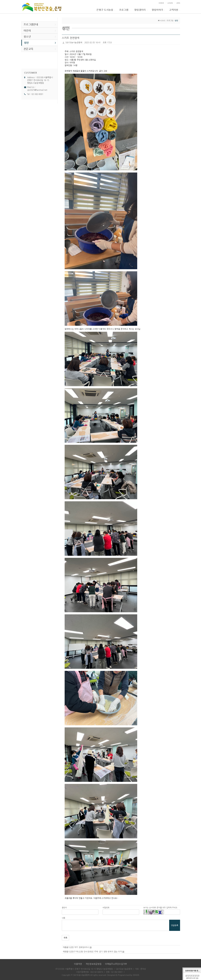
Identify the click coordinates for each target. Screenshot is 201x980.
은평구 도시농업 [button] (106, 10)
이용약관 (78, 964)
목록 (65, 938)
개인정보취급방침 (94, 964)
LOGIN (170, 3)
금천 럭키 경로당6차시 (80, 947)
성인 (40, 43)
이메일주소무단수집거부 (116, 964)
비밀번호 (106, 907)
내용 (64, 918)
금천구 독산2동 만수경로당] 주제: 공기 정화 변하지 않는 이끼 (96, 952)
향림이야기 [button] (158, 10)
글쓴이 (64, 907)
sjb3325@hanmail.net (37, 90)
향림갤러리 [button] (141, 10)
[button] (101, 122)
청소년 (40, 37)
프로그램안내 (40, 24)
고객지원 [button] (175, 10)
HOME (161, 3)
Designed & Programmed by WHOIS (123, 975)
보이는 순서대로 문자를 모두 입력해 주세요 (160, 907)
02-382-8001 (37, 94)
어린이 (40, 31)
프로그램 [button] (125, 10)
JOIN (178, 3)
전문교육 (40, 49)
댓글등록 (175, 925)
